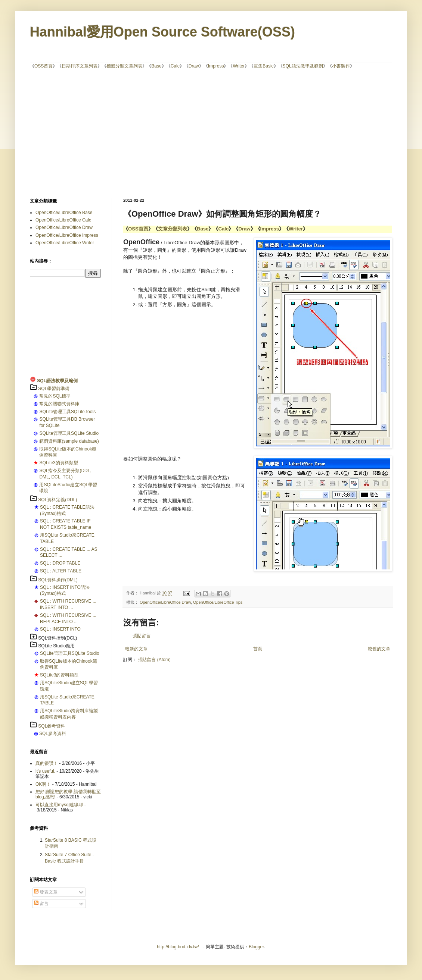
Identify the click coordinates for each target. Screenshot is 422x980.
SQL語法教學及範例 (303, 66)
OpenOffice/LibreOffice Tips (218, 602)
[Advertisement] (158, 133)
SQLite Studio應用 (56, 646)
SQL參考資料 (52, 726)
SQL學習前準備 (54, 389)
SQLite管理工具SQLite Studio (69, 433)
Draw (194, 66)
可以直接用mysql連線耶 (59, 805)
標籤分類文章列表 (124, 66)
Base (156, 66)
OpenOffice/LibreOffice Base (64, 213)
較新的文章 (136, 649)
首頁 (258, 649)
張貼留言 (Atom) (154, 660)
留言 (41, 904)
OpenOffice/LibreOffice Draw (165, 602)
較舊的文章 (379, 649)
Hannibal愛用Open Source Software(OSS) (162, 32)
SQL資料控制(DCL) (58, 638)
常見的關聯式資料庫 (59, 404)
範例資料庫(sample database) (69, 441)
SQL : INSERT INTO (60, 629)
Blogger (256, 947)
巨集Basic (263, 66)
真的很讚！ (47, 763)
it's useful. (45, 771)
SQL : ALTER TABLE (61, 571)
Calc (175, 66)
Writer (239, 66)
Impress (216, 66)
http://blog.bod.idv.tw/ (178, 947)
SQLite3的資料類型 (58, 463)
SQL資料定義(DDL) (58, 500)
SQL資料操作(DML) (58, 580)
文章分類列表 (173, 229)
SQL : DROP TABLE (60, 563)
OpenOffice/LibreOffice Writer (65, 243)
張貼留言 (142, 636)
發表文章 (46, 892)
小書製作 (341, 66)
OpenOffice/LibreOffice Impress (67, 235)
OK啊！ (43, 784)
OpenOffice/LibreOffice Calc (63, 220)
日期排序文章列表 (80, 66)
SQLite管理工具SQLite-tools (67, 412)
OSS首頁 (44, 66)
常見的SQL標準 (55, 396)
